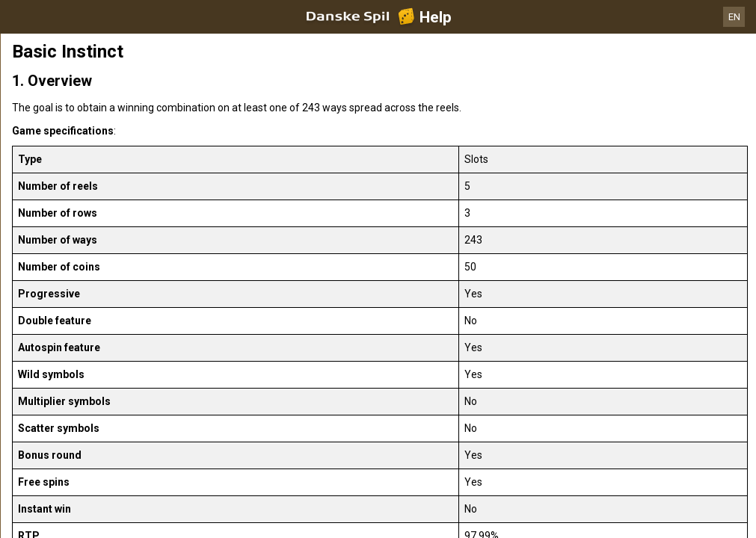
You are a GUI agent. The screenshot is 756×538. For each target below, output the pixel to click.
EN (734, 17)
